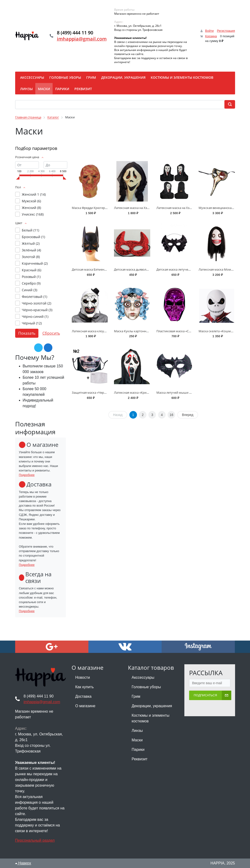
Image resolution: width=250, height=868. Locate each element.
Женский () (31, 208)
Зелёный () (31, 250)
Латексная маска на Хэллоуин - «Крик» (142, 208)
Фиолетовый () (34, 297)
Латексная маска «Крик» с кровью (139, 392)
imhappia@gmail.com (83, 39)
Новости (83, 677)
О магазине (85, 706)
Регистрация (226, 31)
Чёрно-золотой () (36, 303)
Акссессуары (143, 677)
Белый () (30, 230)
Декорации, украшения (152, 706)
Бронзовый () (33, 237)
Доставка (84, 696)
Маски (137, 740)
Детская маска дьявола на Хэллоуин (140, 269)
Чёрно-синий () (35, 316)
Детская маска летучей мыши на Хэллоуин (188, 269)
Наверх (23, 863)
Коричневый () (35, 263)
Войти (209, 31)
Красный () (32, 270)
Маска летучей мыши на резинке (181, 392)
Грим (136, 696)
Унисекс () (33, 214)
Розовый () (31, 277)
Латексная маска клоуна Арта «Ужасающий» (104, 331)
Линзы (137, 731)
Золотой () (31, 257)
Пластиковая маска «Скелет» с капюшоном (188, 331)
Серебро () (31, 283)
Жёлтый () (31, 243)
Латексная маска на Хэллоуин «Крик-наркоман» (192, 208)
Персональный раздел (35, 840)
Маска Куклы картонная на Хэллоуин (141, 331)
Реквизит (140, 759)
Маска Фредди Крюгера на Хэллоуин (99, 208)
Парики (138, 750)
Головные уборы (146, 687)
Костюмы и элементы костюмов (151, 718)
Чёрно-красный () (37, 310)
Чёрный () (32, 323)
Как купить (85, 687)
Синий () (30, 290)
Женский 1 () (34, 194)
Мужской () (31, 201)
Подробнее (27, 475)
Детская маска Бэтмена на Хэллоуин (98, 269)
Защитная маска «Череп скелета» (96, 392)
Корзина (211, 36)
